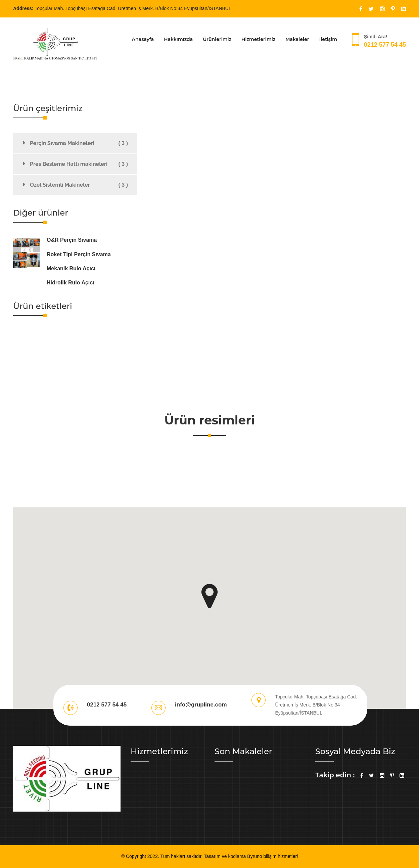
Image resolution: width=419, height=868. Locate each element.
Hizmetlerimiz (258, 39)
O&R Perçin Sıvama (72, 240)
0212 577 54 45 (385, 45)
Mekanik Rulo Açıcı (71, 268)
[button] (209, 596)
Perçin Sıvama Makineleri (79, 143)
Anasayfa (143, 39)
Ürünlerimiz (217, 39)
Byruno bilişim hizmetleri (272, 856)
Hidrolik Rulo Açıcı (71, 283)
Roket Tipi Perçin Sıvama (79, 254)
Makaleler (297, 39)
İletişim (328, 39)
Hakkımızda (178, 39)
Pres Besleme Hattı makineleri (79, 164)
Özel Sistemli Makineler (79, 185)
